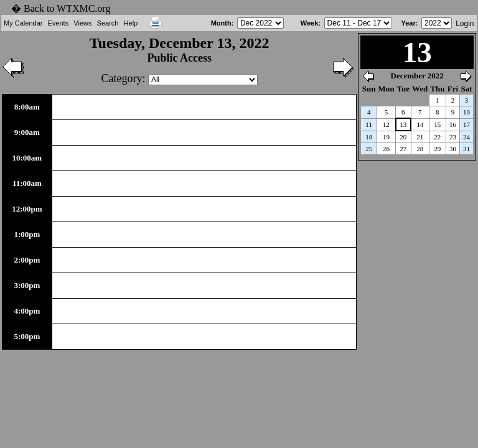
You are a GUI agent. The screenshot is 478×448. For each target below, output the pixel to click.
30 (453, 149)
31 (466, 149)
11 (369, 124)
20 (403, 137)
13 (403, 124)
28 (420, 149)
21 (420, 137)
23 (453, 137)
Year (408, 23)
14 (420, 124)
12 (386, 124)
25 (369, 149)
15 (437, 124)
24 (466, 137)
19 (386, 137)
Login (465, 24)
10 (466, 112)
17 (466, 124)
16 (453, 124)
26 (386, 149)
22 (437, 137)
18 (369, 137)
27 (403, 149)
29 (437, 149)
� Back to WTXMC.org (61, 8)
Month (221, 23)
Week (310, 23)
